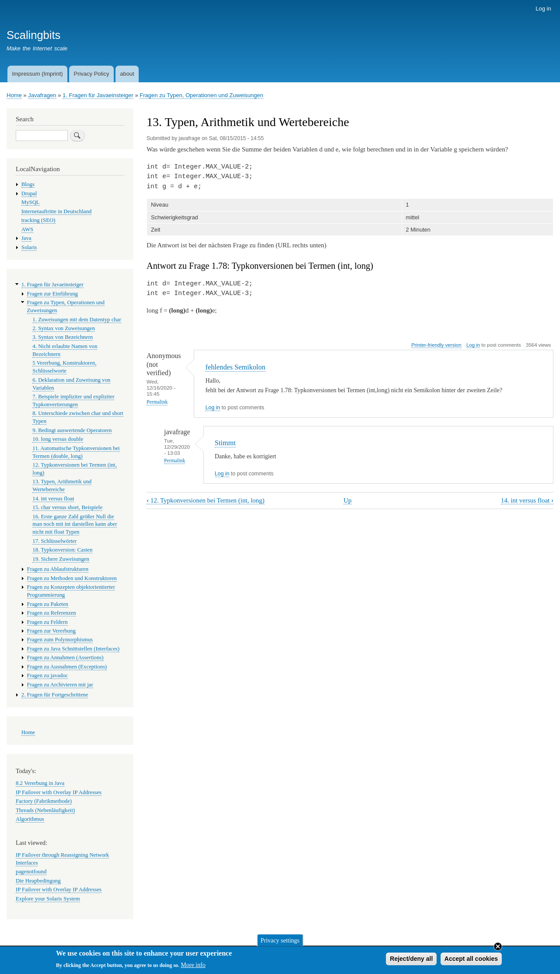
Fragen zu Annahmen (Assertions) (65, 658)
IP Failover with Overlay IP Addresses (59, 792)
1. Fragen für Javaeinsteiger (98, 95)
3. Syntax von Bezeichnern (63, 337)
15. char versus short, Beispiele (67, 507)
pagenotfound (31, 872)
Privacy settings (280, 942)
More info (193, 967)
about (127, 74)
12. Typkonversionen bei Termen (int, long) (206, 500)
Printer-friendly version (436, 345)
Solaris (29, 247)
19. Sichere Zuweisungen (61, 559)
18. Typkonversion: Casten (62, 550)
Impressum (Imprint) (37, 74)
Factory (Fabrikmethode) (44, 801)
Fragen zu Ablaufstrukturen (58, 569)
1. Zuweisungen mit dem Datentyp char (77, 320)
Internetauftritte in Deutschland (56, 211)
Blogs (28, 184)
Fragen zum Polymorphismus (60, 640)
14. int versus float (527, 500)
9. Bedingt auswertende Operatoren (72, 430)
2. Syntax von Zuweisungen (64, 328)
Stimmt (225, 443)
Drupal (29, 193)
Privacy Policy (91, 74)
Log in (543, 9)
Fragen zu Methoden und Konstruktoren (72, 578)
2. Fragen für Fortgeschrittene (55, 695)
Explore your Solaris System (48, 899)
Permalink (157, 402)
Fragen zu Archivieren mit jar (60, 685)
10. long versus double (58, 439)
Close (498, 948)
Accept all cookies (471, 960)
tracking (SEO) (38, 220)
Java (26, 238)
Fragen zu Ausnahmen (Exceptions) (67, 667)
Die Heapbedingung (38, 881)
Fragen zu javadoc (48, 675)
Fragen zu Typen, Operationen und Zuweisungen (201, 95)
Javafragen (42, 95)
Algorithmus (30, 819)
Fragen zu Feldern (47, 622)
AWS (27, 229)
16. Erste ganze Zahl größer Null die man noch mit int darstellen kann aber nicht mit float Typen (75, 524)
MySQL (31, 202)
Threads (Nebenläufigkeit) (45, 810)
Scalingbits (33, 35)
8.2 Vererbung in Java (40, 783)
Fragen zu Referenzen (52, 613)
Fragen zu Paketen (48, 604)
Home (14, 95)
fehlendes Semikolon (235, 367)
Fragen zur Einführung (52, 294)
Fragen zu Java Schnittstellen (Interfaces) (73, 649)
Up (347, 500)
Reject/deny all (411, 960)
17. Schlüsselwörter (54, 541)
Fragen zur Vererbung (51, 631)
